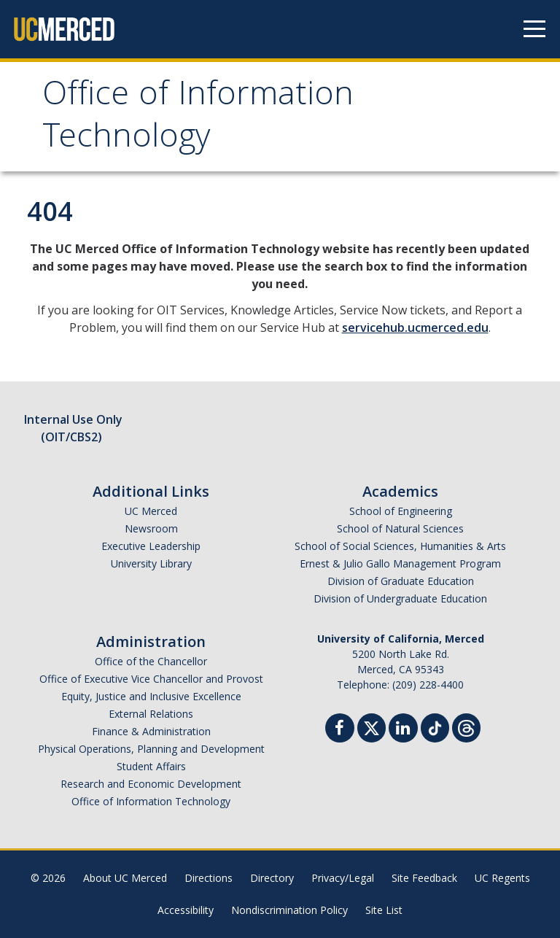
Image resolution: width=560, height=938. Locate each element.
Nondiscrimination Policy (289, 910)
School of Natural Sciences (400, 528)
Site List (384, 910)
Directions (209, 878)
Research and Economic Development (151, 784)
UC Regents (502, 878)
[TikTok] (435, 726)
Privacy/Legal (343, 878)
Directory (272, 878)
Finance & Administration (151, 731)
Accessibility (186, 910)
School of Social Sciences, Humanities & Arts (400, 546)
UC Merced (151, 511)
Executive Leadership (151, 546)
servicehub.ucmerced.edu (415, 327)
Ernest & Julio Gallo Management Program (400, 563)
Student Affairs (151, 766)
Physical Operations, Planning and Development (151, 749)
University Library (151, 563)
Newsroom (151, 528)
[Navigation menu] (534, 29)
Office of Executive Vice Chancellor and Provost (151, 679)
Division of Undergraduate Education (400, 598)
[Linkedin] (403, 730)
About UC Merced (125, 878)
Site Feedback (424, 878)
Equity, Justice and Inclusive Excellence (151, 696)
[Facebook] (340, 730)
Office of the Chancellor (151, 661)
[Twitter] (372, 726)
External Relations (151, 714)
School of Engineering (401, 511)
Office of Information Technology (198, 119)
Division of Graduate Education (401, 581)
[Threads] (466, 726)
